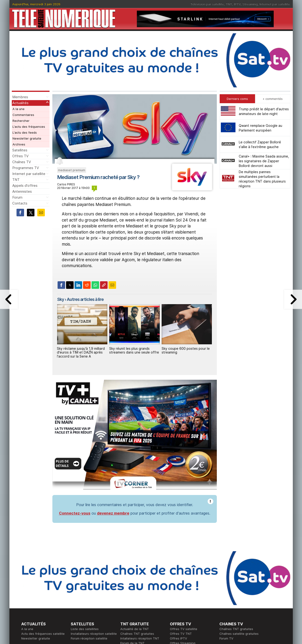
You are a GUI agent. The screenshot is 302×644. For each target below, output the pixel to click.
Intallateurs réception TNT (140, 638)
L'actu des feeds (25, 132)
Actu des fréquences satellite (43, 634)
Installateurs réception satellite (94, 634)
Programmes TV (26, 168)
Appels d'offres (25, 186)
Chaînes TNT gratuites (137, 634)
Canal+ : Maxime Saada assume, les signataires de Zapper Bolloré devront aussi (264, 161)
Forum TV (226, 638)
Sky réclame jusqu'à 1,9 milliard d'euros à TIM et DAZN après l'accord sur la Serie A (81, 352)
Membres (20, 97)
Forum (17, 197)
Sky (61, 299)
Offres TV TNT (181, 634)
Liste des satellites (85, 629)
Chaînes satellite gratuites (239, 634)
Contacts (20, 203)
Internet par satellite (275, 4)
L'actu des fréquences (29, 127)
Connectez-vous (75, 513)
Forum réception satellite (89, 638)
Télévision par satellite (207, 4)
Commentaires (23, 115)
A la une (19, 109)
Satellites (20, 150)
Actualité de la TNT (135, 629)
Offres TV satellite (184, 629)
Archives (19, 144)
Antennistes (22, 191)
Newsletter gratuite (27, 138)
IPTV (237, 4)
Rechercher (21, 121)
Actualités (20, 103)
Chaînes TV (22, 162)
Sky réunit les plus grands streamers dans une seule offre (134, 350)
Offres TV (20, 156)
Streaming (250, 4)
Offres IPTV (178, 638)
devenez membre (113, 513)
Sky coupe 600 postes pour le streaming (186, 350)
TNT (229, 4)
